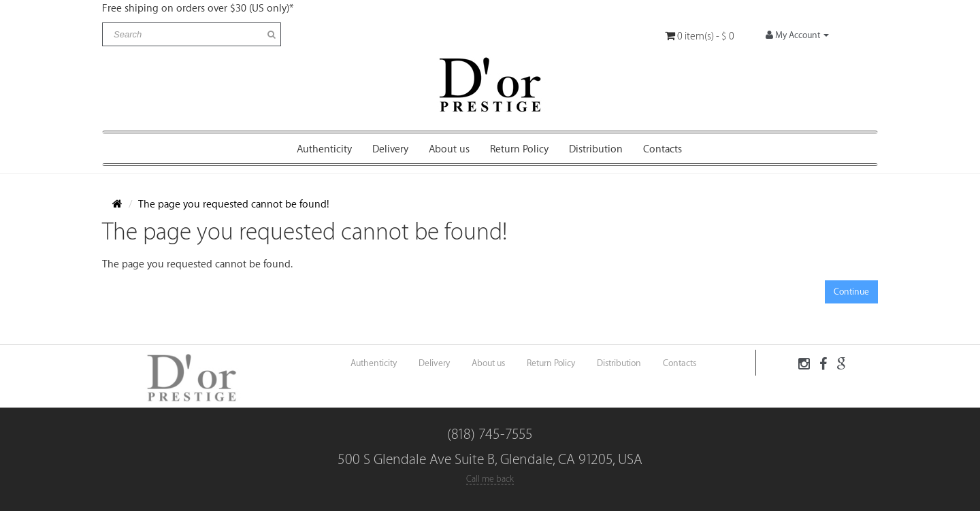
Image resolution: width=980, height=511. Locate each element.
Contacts (663, 149)
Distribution (596, 149)
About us (449, 149)
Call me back (490, 479)
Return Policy (519, 149)
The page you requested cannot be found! (234, 204)
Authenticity (324, 149)
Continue (851, 292)
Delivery (390, 149)
